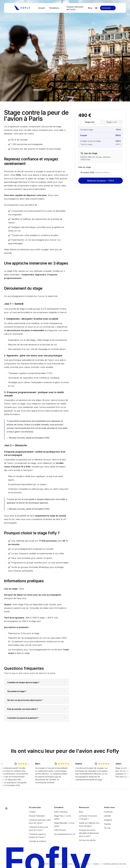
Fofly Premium (60, 830)
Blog (90, 8)
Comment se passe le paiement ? (37, 718)
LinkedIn (107, 816)
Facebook (108, 812)
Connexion (108, 8)
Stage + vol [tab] (111, 122)
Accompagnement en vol (65, 834)
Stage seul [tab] (90, 122)
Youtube (107, 824)
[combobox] (101, 173)
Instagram (108, 820)
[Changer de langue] (96, 8)
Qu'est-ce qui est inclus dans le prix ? (37, 700)
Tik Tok (107, 828)
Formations (56, 8)
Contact (32, 812)
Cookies (96, 864)
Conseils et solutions (38, 841)
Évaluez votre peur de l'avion (75, 8)
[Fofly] (22, 8)
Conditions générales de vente (114, 864)
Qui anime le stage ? (37, 691)
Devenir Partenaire (37, 816)
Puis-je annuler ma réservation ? (37, 709)
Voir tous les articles (87, 840)
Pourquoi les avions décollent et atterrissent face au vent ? (89, 833)
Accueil (41, 8)
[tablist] (101, 122)
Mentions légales (83, 864)
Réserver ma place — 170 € (101, 181)
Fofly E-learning (61, 812)
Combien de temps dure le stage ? (37, 682)
